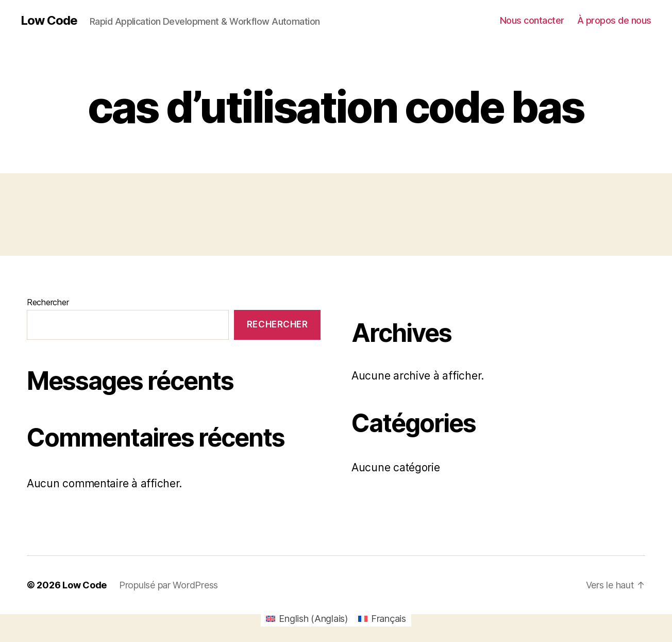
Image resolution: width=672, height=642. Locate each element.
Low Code (49, 21)
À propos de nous (614, 20)
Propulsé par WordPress (169, 585)
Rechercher (48, 302)
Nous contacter (532, 20)
